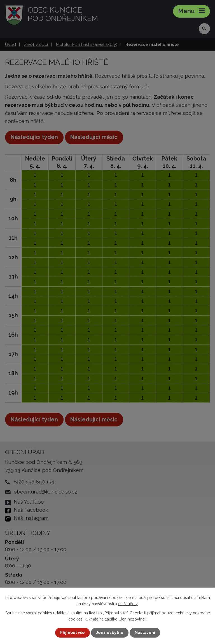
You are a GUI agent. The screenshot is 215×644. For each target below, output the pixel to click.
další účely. (128, 604)
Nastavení (145, 633)
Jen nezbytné (110, 633)
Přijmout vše (73, 633)
